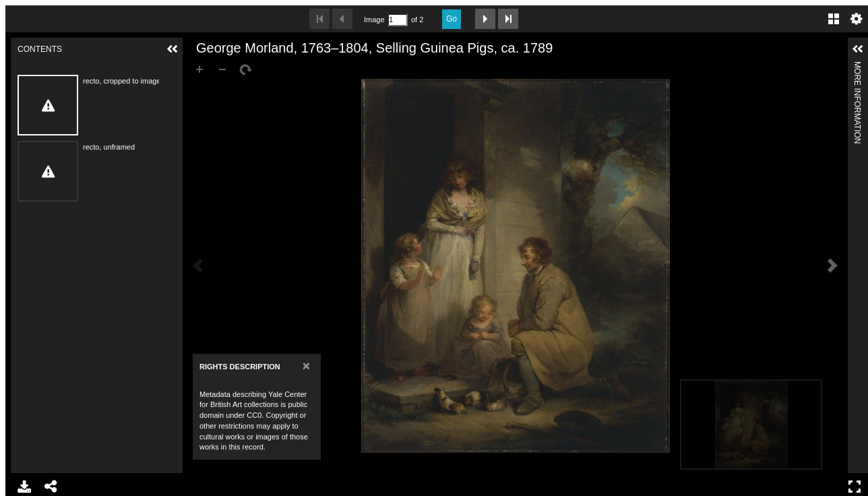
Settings (857, 19)
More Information (857, 67)
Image (374, 20)
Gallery (834, 19)
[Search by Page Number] (398, 20)
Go (452, 19)
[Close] (306, 366)
